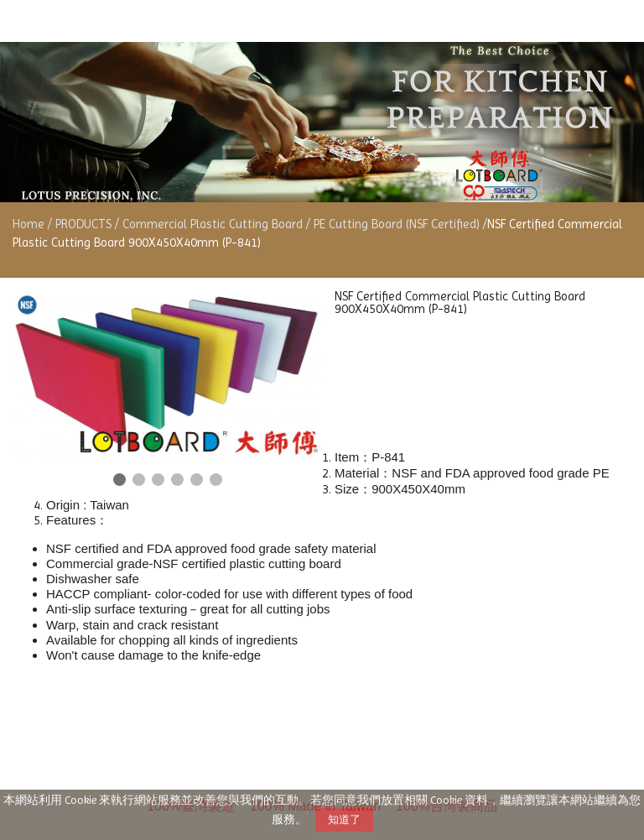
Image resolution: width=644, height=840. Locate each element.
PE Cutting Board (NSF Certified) (397, 224)
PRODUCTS (85, 224)
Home (29, 224)
